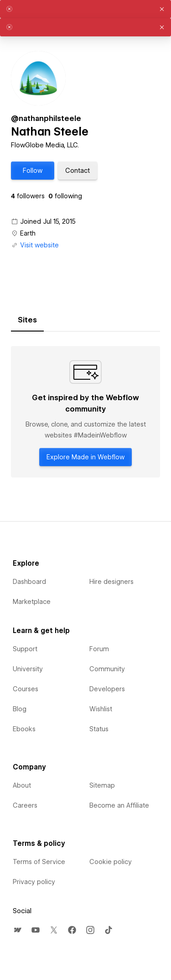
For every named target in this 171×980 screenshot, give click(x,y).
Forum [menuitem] (99, 649)
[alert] (85, 9)
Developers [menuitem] (107, 689)
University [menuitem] (28, 669)
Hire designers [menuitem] (111, 582)
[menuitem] (17, 930)
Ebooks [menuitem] (24, 729)
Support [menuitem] (25, 649)
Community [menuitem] (107, 669)
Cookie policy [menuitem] (111, 862)
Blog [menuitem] (20, 709)
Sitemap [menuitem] (102, 785)
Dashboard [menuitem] (29, 582)
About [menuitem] (22, 785)
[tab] (27, 320)
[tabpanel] (85, 412)
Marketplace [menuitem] (32, 602)
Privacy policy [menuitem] (34, 882)
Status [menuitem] (99, 729)
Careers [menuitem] (25, 805)
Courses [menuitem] (26, 689)
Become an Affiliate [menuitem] (119, 805)
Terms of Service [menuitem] (39, 862)
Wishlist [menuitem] (101, 709)
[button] (33, 171)
